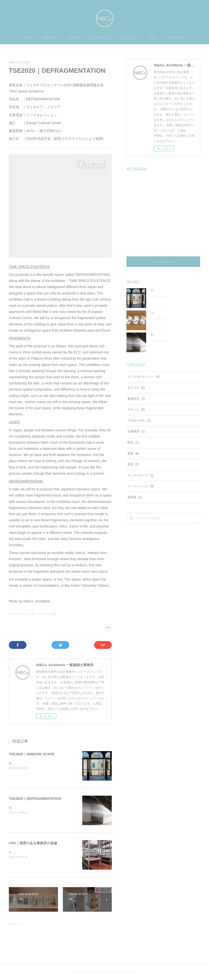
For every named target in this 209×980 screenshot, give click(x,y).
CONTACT (130, 38)
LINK (152, 38)
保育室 (135, 497)
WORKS (74, 38)
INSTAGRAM (176, 38)
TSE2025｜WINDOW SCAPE (32, 754)
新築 (133, 453)
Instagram (163, 262)
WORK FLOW (101, 38)
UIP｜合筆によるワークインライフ (174, 313)
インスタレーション (144, 377)
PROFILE (50, 38)
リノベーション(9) (45, 614)
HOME (28, 38)
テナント (136, 410)
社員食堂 (136, 431)
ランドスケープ (141, 475)
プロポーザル (139, 421)
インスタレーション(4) (21, 614)
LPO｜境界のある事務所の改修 (33, 843)
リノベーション (141, 486)
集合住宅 (136, 399)
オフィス (136, 388)
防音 (133, 442)
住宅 (133, 464)
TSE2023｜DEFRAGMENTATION (35, 799)
